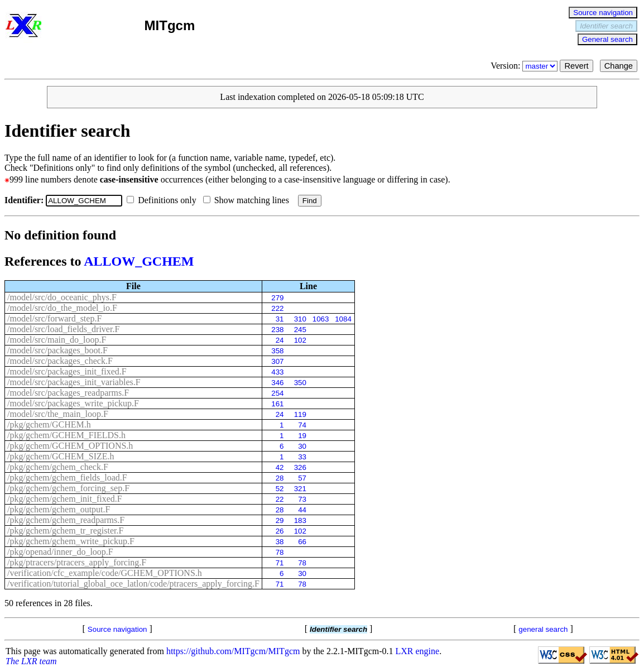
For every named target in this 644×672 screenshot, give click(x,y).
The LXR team (31, 661)
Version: (525, 66)
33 (302, 457)
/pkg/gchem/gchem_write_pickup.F (71, 541)
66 (302, 542)
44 (302, 510)
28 (280, 478)
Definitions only (164, 200)
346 (277, 383)
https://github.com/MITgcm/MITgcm (233, 651)
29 (280, 520)
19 (302, 436)
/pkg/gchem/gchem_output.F (59, 509)
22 (280, 499)
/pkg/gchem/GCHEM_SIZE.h (61, 456)
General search (607, 39)
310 (300, 319)
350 (300, 383)
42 (280, 467)
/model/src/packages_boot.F (57, 350)
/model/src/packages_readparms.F (68, 393)
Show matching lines (248, 200)
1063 (321, 319)
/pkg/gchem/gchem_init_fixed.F (65, 499)
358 (277, 351)
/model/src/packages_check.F (60, 361)
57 (302, 478)
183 (300, 520)
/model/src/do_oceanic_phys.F (62, 297)
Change (619, 66)
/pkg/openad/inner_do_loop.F (60, 552)
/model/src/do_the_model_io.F (62, 308)
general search (543, 629)
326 (300, 467)
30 (302, 446)
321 (300, 489)
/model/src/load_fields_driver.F (63, 329)
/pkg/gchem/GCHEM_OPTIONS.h (70, 446)
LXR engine (418, 651)
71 (280, 563)
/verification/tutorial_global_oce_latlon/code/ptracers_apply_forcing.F (133, 584)
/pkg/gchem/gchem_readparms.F (66, 520)
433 (277, 372)
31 (280, 319)
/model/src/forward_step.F (54, 318)
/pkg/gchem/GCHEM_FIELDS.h (66, 435)
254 (277, 393)
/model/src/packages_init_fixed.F (67, 371)
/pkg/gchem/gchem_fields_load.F (67, 477)
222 (277, 308)
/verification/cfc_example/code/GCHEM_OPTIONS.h (105, 573)
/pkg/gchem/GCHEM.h (49, 424)
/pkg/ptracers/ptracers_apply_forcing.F (77, 562)
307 (277, 361)
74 (302, 425)
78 (280, 552)
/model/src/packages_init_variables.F (74, 382)
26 (280, 531)
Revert (576, 66)
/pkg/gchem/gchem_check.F (58, 467)
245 (300, 330)
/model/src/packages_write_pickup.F (73, 403)
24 (280, 340)
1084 (343, 319)
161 (277, 404)
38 (280, 542)
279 (277, 298)
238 (277, 330)
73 (302, 499)
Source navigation (603, 13)
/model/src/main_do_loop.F (57, 340)
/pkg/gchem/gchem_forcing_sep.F (68, 488)
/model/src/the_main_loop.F (58, 414)
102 (300, 340)
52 (280, 489)
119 (300, 414)
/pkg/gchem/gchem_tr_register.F (65, 531)
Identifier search (606, 26)
